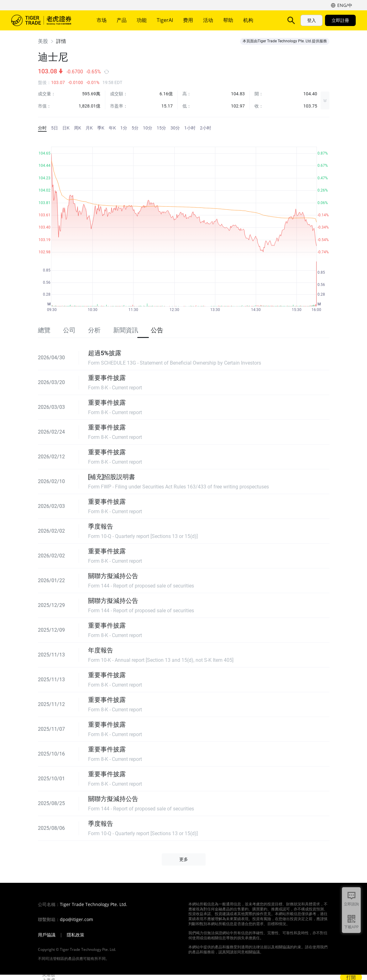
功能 (142, 20)
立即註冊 (340, 20)
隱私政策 (76, 935)
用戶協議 (47, 935)
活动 (208, 20)
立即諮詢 (351, 904)
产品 (122, 20)
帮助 (228, 20)
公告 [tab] (157, 330)
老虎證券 (46, 20)
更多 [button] (184, 859)
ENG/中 (345, 5)
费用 (188, 20)
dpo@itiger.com (76, 919)
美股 (43, 41)
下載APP (351, 927)
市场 (102, 20)
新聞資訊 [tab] (126, 330)
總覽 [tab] (44, 330)
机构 (248, 20)
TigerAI (165, 20)
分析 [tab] (94, 330)
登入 (312, 20)
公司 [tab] (69, 330)
